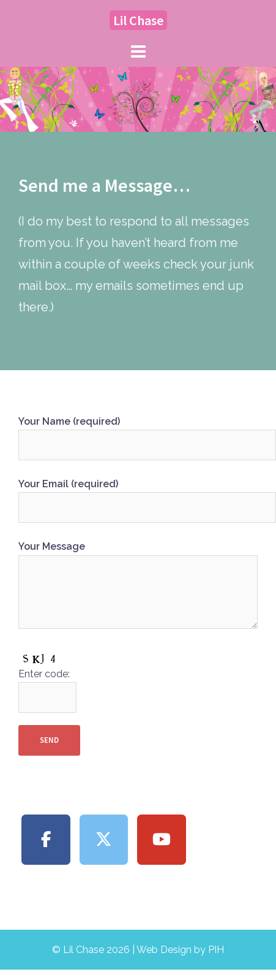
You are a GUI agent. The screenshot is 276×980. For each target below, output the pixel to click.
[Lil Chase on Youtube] (162, 840)
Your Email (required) (138, 496)
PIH (216, 950)
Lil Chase (138, 20)
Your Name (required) (138, 433)
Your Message (138, 586)
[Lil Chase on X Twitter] (104, 840)
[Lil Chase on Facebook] (46, 840)
